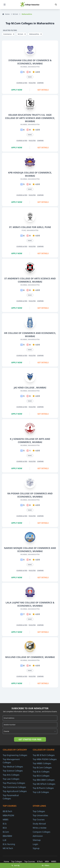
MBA (47, 861)
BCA (5, 828)
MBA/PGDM (8, 815)
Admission (38, 836)
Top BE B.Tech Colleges (44, 755)
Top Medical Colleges (13, 767)
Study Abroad (39, 824)
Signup (36, 848)
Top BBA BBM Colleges (44, 780)
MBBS (6, 820)
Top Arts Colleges (11, 775)
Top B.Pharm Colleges (43, 788)
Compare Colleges (42, 832)
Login (35, 844)
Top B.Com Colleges (42, 767)
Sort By (16, 865)
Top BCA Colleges (41, 776)
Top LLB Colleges (41, 792)
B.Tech (40, 861)
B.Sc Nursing (9, 844)
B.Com (6, 832)
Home (6, 14)
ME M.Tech (8, 848)
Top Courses (39, 820)
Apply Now (17, 90)
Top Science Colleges (13, 771)
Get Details (43, 90)
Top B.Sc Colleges (41, 772)
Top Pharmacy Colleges (14, 783)
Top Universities (40, 815)
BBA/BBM (7, 836)
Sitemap (37, 840)
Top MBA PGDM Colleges (45, 759)
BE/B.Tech (7, 811)
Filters (45, 865)
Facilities (32, 83)
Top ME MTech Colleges (44, 784)
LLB (5, 840)
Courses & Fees (22, 83)
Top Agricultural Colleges (15, 791)
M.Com (15, 14)
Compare (40, 83)
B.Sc (5, 824)
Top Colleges (39, 811)
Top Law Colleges (11, 779)
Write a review (40, 828)
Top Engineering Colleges (15, 755)
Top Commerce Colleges (14, 787)
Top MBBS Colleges (42, 763)
